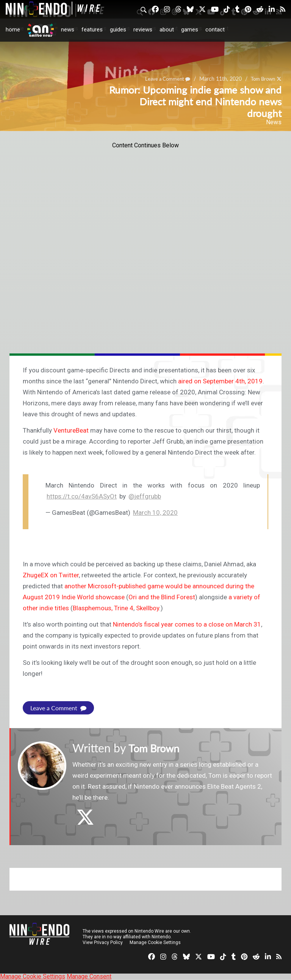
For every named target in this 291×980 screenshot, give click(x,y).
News (68, 30)
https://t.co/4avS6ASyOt (82, 496)
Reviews (143, 30)
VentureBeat (71, 430)
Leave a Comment (58, 708)
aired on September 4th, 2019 (220, 381)
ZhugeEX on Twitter (51, 575)
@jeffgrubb (145, 496)
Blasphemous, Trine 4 (103, 608)
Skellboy (148, 608)
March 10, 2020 (155, 513)
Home (13, 30)
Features (92, 30)
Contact (215, 30)
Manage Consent (89, 976)
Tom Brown (157, 748)
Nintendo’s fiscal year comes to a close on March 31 (187, 624)
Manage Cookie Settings (155, 942)
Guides (118, 30)
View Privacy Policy (103, 942)
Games (190, 30)
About (167, 30)
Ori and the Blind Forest (162, 597)
